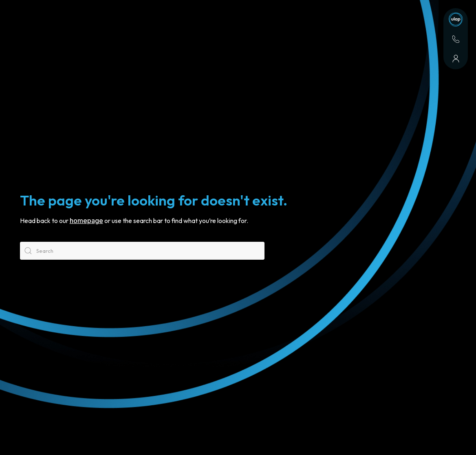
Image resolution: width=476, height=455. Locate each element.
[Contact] (456, 39)
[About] (456, 59)
